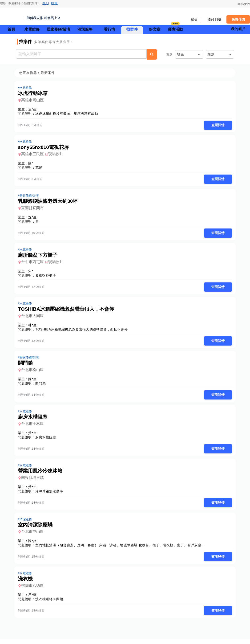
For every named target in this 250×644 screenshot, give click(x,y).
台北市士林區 (34, 427)
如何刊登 (215, 19)
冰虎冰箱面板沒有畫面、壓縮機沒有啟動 (68, 114)
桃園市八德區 (34, 590)
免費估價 (238, 19)
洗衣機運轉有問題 (51, 603)
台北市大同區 (34, 318)
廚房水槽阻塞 (47, 440)
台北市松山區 (34, 372)
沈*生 (34, 218)
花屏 (40, 168)
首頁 (11, 29)
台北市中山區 (34, 536)
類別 (211, 54)
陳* (32, 164)
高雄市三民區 (34, 155)
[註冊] (55, 3)
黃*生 (34, 436)
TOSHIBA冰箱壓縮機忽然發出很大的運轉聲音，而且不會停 (83, 331)
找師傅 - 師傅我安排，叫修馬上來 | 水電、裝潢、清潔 (11, 16)
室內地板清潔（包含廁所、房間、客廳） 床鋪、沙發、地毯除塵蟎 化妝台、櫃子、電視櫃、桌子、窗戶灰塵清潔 (123, 549)
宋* (32, 273)
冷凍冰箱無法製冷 (51, 495)
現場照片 (57, 155)
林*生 (34, 327)
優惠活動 (175, 29)
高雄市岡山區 (34, 100)
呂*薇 (34, 599)
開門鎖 (42, 386)
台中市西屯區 (34, 263)
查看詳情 (217, 125)
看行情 (109, 29)
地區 (180, 54)
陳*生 (34, 382)
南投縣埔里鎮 (34, 481)
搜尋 (194, 19)
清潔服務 (85, 29)
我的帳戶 (238, 29)
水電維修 (32, 29)
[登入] (45, 3)
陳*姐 (34, 545)
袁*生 (34, 110)
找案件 (132, 29)
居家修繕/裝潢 (58, 29)
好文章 (155, 29)
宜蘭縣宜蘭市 (34, 209)
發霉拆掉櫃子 (47, 277)
